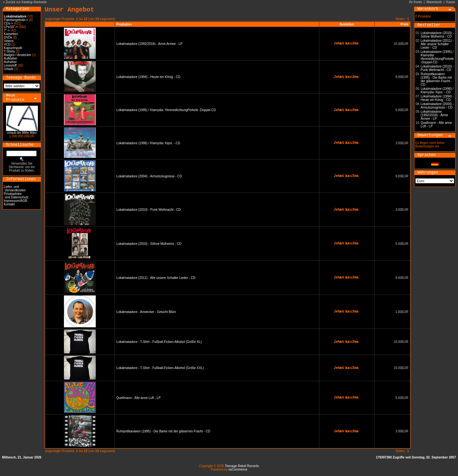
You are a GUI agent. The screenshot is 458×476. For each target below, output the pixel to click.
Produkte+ (124, 24)
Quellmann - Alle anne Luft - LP (139, 398)
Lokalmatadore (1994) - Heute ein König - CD (148, 77)
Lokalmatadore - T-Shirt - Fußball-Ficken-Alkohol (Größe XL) (159, 342)
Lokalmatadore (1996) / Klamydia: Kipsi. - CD (148, 143)
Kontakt (9, 204)
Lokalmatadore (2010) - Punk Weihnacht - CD (149, 210)
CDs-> (8, 23)
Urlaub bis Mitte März (22, 133)
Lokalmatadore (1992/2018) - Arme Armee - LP (149, 44)
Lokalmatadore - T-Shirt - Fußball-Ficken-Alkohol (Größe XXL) (160, 368)
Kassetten (11, 34)
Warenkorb (434, 2)
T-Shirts (9, 51)
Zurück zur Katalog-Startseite (26, 2)
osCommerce (238, 469)
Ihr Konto (416, 2)
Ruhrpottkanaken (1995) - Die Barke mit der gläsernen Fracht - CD (163, 431)
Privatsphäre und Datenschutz (16, 195)
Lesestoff (10, 65)
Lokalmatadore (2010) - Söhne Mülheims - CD (149, 244)
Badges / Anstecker (17, 55)
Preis (404, 24)
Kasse (451, 2)
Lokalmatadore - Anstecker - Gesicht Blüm (146, 312)
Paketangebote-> (16, 20)
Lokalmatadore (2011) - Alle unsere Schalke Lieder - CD (156, 278)
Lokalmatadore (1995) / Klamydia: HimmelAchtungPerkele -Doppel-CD (166, 110)
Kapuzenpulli (13, 48)
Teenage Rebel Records (242, 466)
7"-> (7, 30)
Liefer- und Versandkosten (15, 188)
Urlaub (8, 69)
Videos (9, 41)
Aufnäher (10, 62)
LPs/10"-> (11, 27)
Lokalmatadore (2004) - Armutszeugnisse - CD (149, 176)
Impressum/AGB (15, 201)
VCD (7, 44)
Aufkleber (10, 58)
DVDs (8, 37)
